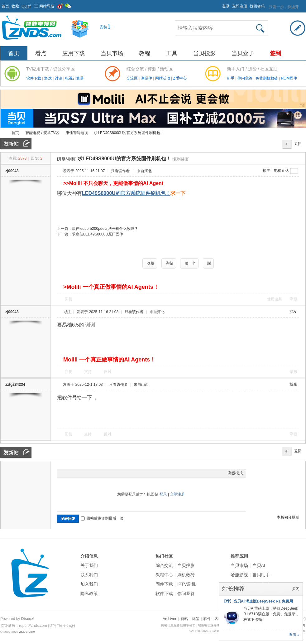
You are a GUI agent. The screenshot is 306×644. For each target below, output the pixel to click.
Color (68, 473)
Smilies (107, 473)
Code (99, 473)
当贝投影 (204, 53)
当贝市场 (112, 53)
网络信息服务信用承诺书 (178, 625)
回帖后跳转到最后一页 (102, 518)
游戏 (48, 78)
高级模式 (235, 473)
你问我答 (245, 78)
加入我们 (89, 584)
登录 (226, 6)
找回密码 (257, 6)
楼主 (266, 171)
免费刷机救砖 (267, 78)
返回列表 (298, 145)
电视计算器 (74, 78)
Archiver (170, 619)
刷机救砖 (186, 575)
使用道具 (275, 299)
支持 (88, 372)
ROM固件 (289, 78)
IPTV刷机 (186, 584)
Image (76, 473)
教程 (145, 53)
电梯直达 (281, 171)
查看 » (294, 635)
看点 (41, 53)
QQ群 (26, 6)
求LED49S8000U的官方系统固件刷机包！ (129, 133)
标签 (196, 619)
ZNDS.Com (27, 632)
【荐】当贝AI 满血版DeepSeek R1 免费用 (258, 601)
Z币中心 (180, 78)
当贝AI (259, 565)
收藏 (15, 6)
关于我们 (89, 565)
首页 (5, 6)
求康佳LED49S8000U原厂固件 (98, 234)
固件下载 (164, 584)
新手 (231, 78)
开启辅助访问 (219, 4)
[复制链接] (181, 159)
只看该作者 (120, 171)
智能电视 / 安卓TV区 (42, 133)
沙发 (293, 312)
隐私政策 (89, 593)
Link (84, 473)
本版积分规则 (288, 517)
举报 (294, 299)
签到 (275, 53)
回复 (69, 299)
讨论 (59, 78)
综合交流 (164, 565)
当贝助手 (261, 575)
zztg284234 (15, 385)
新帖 (184, 619)
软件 (207, 619)
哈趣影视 (239, 575)
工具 (172, 53)
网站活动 (163, 78)
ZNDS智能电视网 (3, 133)
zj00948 (12, 171)
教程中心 (164, 575)
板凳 (293, 384)
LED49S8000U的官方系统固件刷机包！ (126, 193)
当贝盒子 (243, 53)
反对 (108, 372)
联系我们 (89, 575)
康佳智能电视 (77, 133)
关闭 (296, 589)
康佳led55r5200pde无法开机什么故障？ (105, 229)
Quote (92, 473)
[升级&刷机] (67, 159)
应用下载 (74, 53)
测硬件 (147, 78)
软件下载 (34, 78)
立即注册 (240, 6)
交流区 (132, 78)
